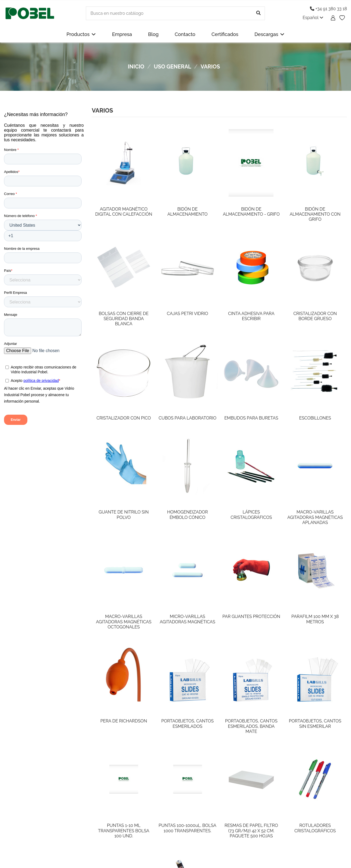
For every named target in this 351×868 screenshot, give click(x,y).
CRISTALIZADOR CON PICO (124, 418)
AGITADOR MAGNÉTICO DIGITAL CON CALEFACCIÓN (124, 212)
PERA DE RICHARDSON (124, 721)
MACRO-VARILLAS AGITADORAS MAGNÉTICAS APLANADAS (315, 517)
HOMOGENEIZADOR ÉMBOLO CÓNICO (188, 515)
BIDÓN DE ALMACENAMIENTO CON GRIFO (315, 214)
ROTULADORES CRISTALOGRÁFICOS (315, 828)
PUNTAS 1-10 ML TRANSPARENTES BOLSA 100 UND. (124, 831)
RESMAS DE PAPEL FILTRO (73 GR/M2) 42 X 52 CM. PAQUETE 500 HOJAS (251, 831)
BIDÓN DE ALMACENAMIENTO (188, 212)
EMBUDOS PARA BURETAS (251, 418)
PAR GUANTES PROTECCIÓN (251, 616)
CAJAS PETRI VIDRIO (188, 314)
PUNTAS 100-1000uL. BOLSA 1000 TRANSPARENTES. (187, 828)
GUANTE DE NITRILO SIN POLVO (124, 515)
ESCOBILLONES (315, 418)
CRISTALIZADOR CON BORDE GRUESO (315, 316)
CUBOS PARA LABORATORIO (187, 418)
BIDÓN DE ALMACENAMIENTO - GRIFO (251, 212)
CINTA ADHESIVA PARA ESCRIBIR (251, 316)
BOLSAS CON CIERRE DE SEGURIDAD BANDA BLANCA (124, 319)
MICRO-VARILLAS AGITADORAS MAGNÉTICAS (187, 619)
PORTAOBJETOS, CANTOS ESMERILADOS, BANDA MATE (251, 726)
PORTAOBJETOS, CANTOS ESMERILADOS (187, 724)
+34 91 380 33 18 (328, 9)
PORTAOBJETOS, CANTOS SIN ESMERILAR (315, 724)
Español (313, 18)
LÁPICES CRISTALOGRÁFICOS (251, 515)
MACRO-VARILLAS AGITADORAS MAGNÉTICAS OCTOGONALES (124, 622)
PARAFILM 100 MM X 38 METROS (315, 619)
